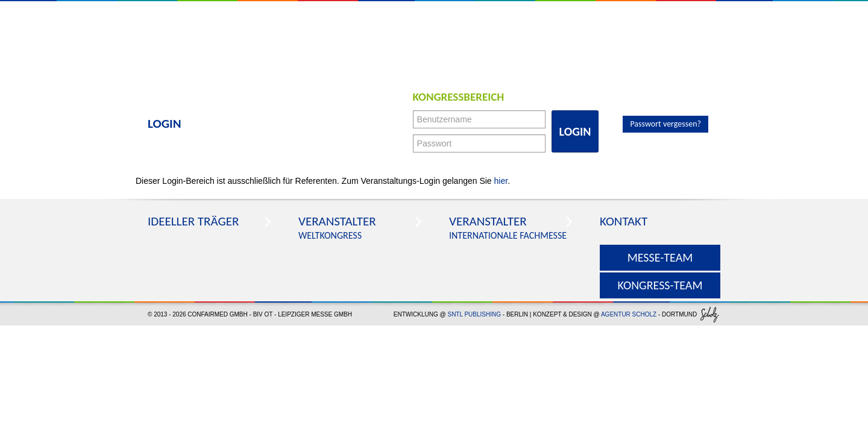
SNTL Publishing (474, 314)
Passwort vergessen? (665, 124)
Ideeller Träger (193, 221)
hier (501, 181)
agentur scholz (629, 314)
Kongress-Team (660, 285)
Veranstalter (337, 221)
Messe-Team (660, 257)
